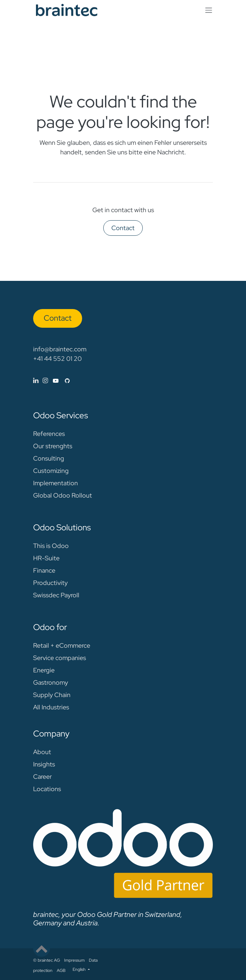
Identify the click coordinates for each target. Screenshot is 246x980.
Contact (123, 228)
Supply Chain (52, 695)
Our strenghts (53, 446)
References (49, 434)
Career (42, 776)
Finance (44, 570)
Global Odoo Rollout (63, 495)
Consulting (49, 458)
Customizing (51, 471)
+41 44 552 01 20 (57, 359)
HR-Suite (46, 558)
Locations (47, 789)
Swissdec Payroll (56, 595)
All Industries (51, 707)
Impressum (74, 960)
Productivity (50, 583)
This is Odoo (51, 546)
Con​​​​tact (58, 318)
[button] (42, 948)
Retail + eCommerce (62, 645)
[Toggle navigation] (209, 10)
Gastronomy (51, 682)
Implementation (56, 483)
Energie (44, 670)
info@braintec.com (60, 349)
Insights (44, 764)
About (42, 752)
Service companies (60, 658)
